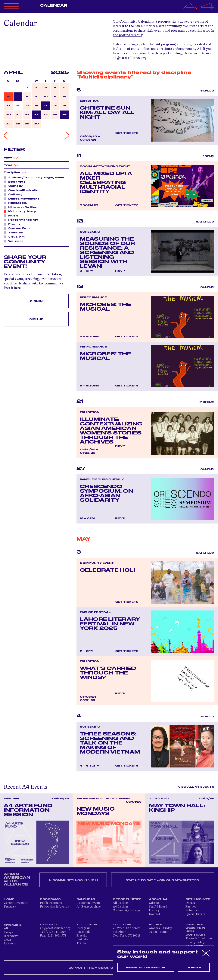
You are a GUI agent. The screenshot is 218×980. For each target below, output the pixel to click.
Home (9, 899)
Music (12, 216)
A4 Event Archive (89, 907)
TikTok (81, 943)
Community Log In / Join (73, 880)
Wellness (15, 241)
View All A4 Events (196, 787)
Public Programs (51, 903)
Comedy (14, 186)
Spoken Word (19, 228)
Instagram (84, 928)
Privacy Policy (195, 942)
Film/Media (16, 203)
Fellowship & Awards (54, 907)
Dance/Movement (23, 199)
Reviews (9, 944)
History (154, 911)
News (8, 940)
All (6, 929)
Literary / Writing (22, 207)
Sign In (36, 301)
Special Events (195, 914)
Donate (190, 903)
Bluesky (82, 936)
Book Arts (16, 182)
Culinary (14, 194)
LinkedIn (83, 940)
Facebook (83, 932)
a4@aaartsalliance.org (130, 58)
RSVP (120, 271)
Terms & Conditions (199, 939)
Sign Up (36, 319)
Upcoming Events (89, 903)
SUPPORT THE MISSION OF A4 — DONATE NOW (109, 968)
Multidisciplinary (21, 211)
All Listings (121, 903)
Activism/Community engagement (36, 177)
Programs (50, 899)
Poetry (13, 224)
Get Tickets (127, 133)
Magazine (13, 925)
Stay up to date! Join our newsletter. (163, 880)
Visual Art (15, 237)
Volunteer (192, 911)
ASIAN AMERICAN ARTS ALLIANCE (17, 879)
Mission (154, 903)
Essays (8, 932)
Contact (155, 914)
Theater (14, 232)
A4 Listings (121, 907)
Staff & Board (158, 907)
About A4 (158, 899)
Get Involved (198, 899)
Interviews (11, 936)
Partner (191, 907)
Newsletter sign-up (146, 968)
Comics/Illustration (23, 190)
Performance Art (22, 220)
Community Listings (127, 911)
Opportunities (127, 899)
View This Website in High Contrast (196, 930)
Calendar (54, 5)
